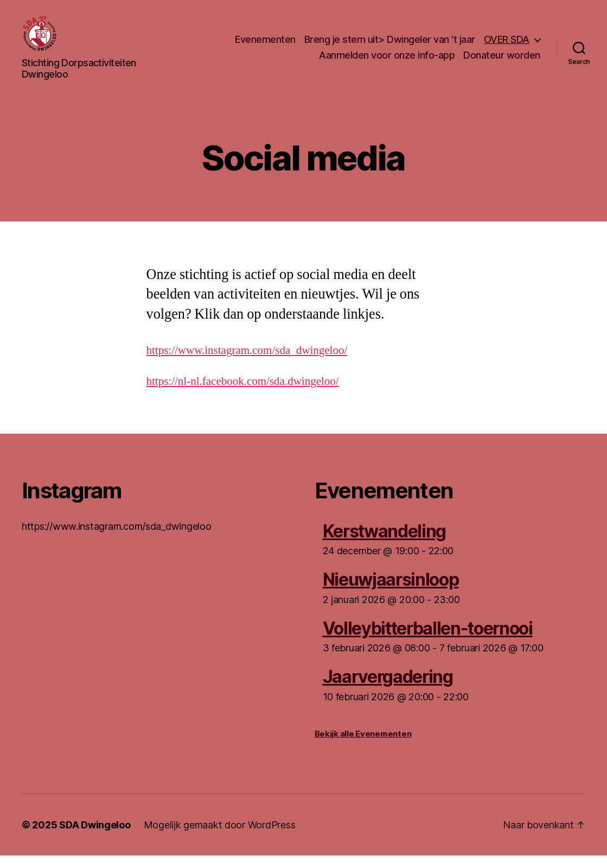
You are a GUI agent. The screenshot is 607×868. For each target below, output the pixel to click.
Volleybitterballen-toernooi (428, 641)
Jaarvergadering (388, 690)
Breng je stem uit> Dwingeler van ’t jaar (390, 45)
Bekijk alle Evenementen (363, 746)
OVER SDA (507, 45)
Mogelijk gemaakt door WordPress (220, 837)
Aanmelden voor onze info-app (387, 62)
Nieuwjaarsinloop (391, 593)
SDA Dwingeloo (95, 837)
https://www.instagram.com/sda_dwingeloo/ (247, 363)
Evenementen (265, 45)
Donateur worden (502, 62)
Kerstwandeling (384, 544)
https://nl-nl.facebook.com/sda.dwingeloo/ (243, 394)
